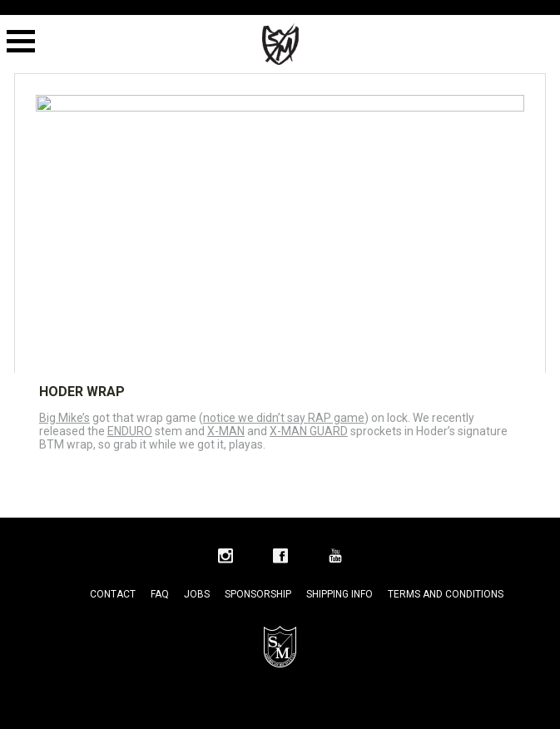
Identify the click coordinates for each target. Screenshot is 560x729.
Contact (113, 594)
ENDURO (130, 431)
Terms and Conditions (446, 594)
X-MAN (226, 431)
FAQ (160, 594)
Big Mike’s (64, 418)
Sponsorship (258, 594)
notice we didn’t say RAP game (284, 418)
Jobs (197, 594)
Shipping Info (339, 594)
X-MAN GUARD (309, 431)
